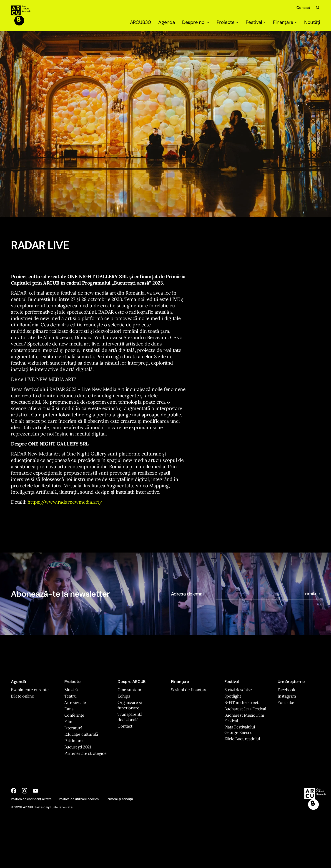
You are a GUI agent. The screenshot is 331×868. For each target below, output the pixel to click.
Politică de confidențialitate (31, 799)
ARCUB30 (141, 22)
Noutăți (312, 22)
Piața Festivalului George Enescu (240, 730)
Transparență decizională (130, 717)
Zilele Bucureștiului (242, 739)
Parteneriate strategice (85, 753)
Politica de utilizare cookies (79, 799)
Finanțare (285, 22)
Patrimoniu (75, 741)
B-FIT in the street (241, 702)
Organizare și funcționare (130, 705)
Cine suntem (129, 690)
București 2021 (78, 747)
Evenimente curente (30, 690)
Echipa (124, 696)
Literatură (73, 728)
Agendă (167, 22)
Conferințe (74, 715)
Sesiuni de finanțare (189, 690)
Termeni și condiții (119, 799)
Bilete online (22, 696)
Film (68, 722)
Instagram (287, 696)
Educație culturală (81, 734)
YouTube (286, 702)
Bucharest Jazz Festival (245, 709)
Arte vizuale (75, 702)
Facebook (286, 690)
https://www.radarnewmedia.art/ (65, 502)
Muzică (71, 690)
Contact (303, 8)
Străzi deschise (238, 690)
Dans (69, 709)
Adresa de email (188, 594)
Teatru (70, 696)
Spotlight (233, 696)
